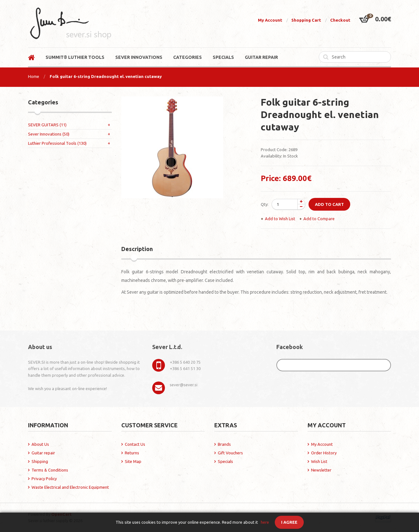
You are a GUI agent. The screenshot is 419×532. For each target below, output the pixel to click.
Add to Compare (319, 219)
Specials (225, 461)
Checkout (340, 20)
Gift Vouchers (230, 453)
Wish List (319, 461)
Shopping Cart (306, 20)
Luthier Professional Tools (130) (57, 143)
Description (137, 249)
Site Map (133, 461)
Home (34, 76)
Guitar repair (43, 453)
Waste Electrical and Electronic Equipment (70, 487)
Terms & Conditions (50, 470)
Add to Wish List (280, 219)
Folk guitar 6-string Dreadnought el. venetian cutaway (106, 76)
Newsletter (321, 470)
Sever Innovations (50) (49, 134)
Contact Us (135, 444)
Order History (324, 453)
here (265, 522)
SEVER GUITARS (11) (47, 125)
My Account (270, 20)
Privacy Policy (44, 479)
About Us (40, 444)
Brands (224, 444)
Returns (132, 453)
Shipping (40, 461)
